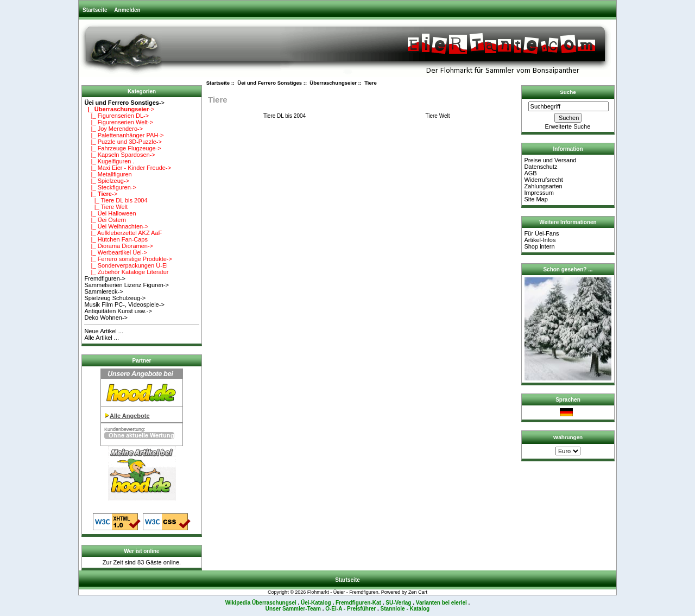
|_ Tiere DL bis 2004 (116, 200)
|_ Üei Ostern (105, 220)
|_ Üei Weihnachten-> (116, 226)
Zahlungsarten (543, 186)
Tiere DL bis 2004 (285, 116)
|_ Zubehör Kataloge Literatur (126, 272)
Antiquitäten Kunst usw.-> (118, 311)
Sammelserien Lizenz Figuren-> (127, 285)
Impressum (539, 193)
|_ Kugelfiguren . (109, 161)
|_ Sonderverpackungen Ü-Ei (126, 265)
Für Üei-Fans (541, 233)
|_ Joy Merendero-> (113, 129)
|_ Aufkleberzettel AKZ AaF (123, 233)
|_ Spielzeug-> (107, 181)
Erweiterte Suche (568, 126)
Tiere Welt (437, 116)
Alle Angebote (130, 416)
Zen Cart (418, 592)
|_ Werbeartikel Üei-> (115, 252)
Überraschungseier (333, 83)
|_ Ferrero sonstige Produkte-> (128, 259)
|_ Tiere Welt (106, 207)
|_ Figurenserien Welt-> (118, 122)
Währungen (568, 437)
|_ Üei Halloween (110, 213)
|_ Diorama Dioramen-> (119, 246)
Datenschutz (541, 167)
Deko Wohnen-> (106, 317)
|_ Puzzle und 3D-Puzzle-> (123, 142)
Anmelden (127, 10)
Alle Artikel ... (102, 338)
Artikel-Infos (540, 240)
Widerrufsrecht (544, 180)
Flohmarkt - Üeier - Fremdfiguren (343, 592)
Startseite (95, 10)
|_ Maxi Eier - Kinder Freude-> (128, 168)
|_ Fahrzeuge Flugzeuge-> (122, 148)
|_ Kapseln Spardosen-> (119, 155)
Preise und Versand (550, 160)
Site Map (536, 199)
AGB (530, 173)
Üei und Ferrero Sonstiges (270, 83)
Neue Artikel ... (104, 331)
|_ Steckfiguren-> (110, 187)
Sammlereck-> (103, 291)
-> (124, 103)
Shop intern (539, 246)
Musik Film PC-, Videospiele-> (124, 304)
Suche (568, 92)
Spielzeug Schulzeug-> (115, 298)
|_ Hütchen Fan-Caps (116, 239)
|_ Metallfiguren (108, 174)
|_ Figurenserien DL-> (116, 116)
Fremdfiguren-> (105, 278)
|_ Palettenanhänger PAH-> (124, 135)
